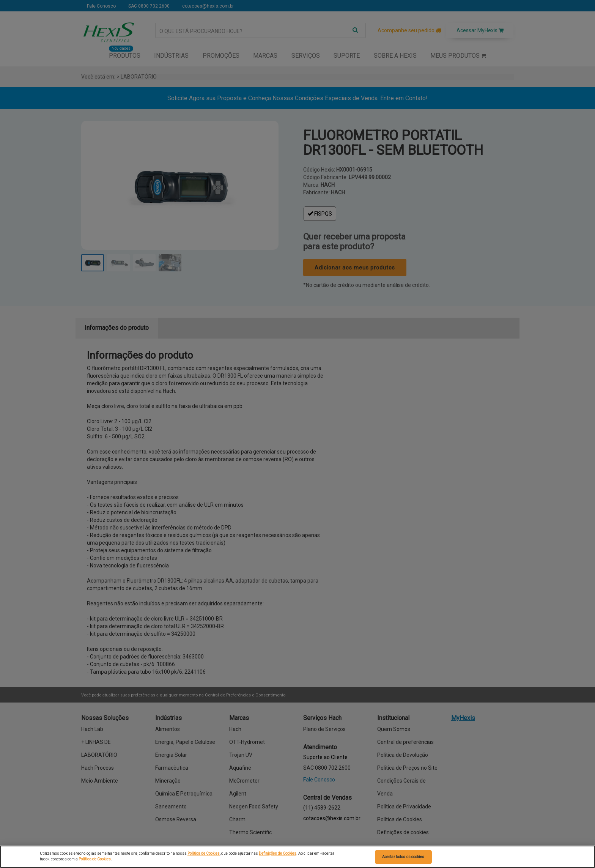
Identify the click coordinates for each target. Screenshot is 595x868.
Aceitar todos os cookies (403, 857)
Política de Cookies (204, 853)
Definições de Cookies (278, 853)
